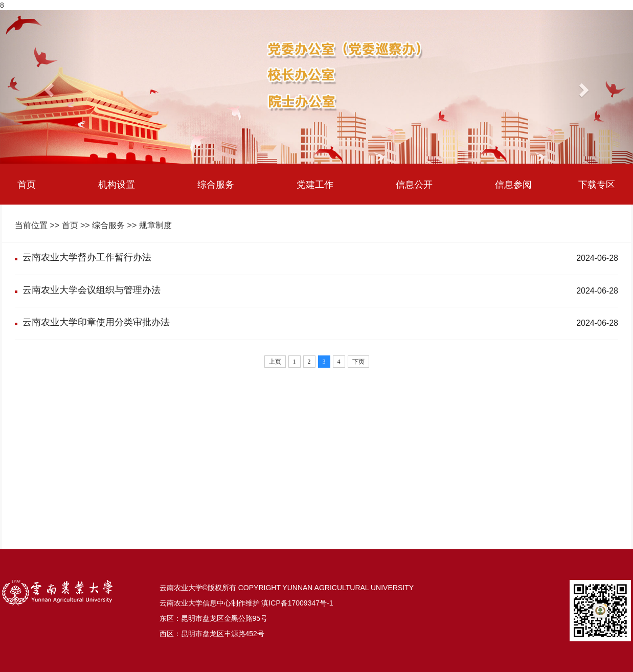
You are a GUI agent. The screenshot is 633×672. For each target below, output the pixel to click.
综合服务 (216, 184)
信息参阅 (513, 184)
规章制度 (155, 225)
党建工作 (315, 184)
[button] (48, 87)
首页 (27, 184)
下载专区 (597, 184)
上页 (275, 362)
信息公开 (414, 184)
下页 (358, 362)
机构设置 (117, 184)
